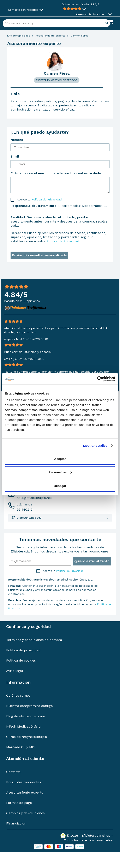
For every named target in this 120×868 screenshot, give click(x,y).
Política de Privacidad (47, 199)
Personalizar (60, 472)
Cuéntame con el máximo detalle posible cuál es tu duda (56, 173)
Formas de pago (19, 803)
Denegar (60, 486)
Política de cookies (21, 660)
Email (15, 157)
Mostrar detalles (95, 446)
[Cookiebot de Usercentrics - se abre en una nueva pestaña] (97, 379)
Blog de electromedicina (26, 716)
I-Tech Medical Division (24, 726)
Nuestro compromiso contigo (29, 706)
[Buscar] (56, 23)
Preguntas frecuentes (24, 782)
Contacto (13, 772)
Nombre (17, 140)
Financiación (16, 823)
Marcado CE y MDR (21, 747)
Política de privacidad (23, 650)
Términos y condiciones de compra (34, 640)
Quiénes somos (18, 695)
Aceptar (60, 459)
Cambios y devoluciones (25, 813)
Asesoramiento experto (25, 792)
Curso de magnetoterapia (27, 737)
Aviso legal (15, 671)
